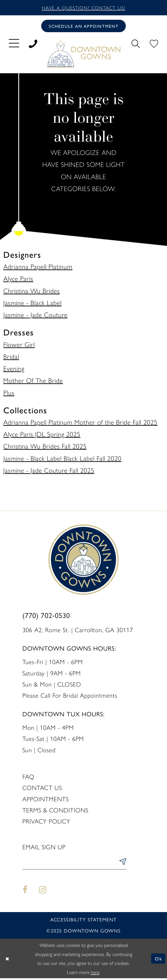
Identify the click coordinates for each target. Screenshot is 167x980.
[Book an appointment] (83, 27)
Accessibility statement (84, 921)
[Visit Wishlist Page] (154, 44)
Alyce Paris (18, 279)
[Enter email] (74, 864)
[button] (14, 44)
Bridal (11, 357)
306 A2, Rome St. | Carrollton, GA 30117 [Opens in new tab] (78, 630)
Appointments (46, 800)
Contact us (42, 788)
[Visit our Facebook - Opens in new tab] (25, 891)
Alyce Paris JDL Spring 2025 (42, 435)
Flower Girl (19, 345)
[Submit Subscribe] (122, 864)
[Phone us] (33, 44)
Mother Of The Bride (33, 381)
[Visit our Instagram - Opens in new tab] (43, 891)
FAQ (28, 777)
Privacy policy (46, 822)
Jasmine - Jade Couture (35, 315)
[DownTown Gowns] (83, 54)
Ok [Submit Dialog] (158, 960)
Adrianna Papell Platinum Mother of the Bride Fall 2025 (80, 423)
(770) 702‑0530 (46, 617)
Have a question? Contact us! (83, 8)
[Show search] (136, 44)
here (95, 973)
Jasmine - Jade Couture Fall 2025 (49, 471)
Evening (14, 369)
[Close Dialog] (8, 960)
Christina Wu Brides (32, 291)
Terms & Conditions (55, 811)
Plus (9, 393)
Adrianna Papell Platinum (38, 267)
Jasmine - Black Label (32, 303)
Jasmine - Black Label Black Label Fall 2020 (62, 459)
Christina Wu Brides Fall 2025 (45, 447)
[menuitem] (14, 44)
